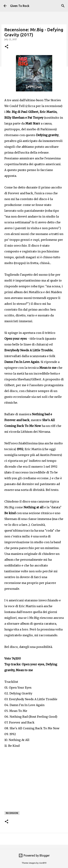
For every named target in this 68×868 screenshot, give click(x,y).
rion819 (43, 863)
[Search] (63, 6)
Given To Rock (20, 6)
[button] (7, 47)
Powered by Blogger (34, 855)
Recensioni (12, 813)
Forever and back (20, 193)
